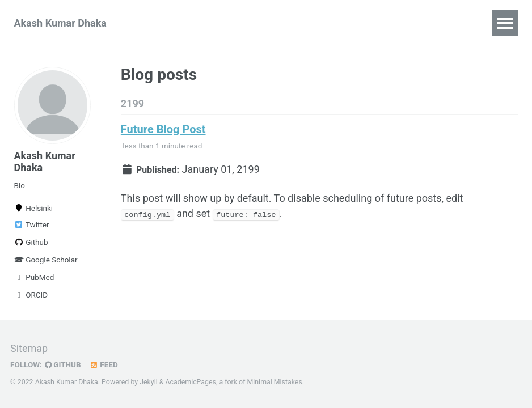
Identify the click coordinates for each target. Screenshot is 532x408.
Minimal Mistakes (275, 382)
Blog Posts (415, 23)
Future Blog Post (168, 129)
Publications (176, 23)
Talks (236, 23)
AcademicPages (191, 382)
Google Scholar (46, 260)
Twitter (32, 224)
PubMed (34, 277)
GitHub (63, 364)
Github (31, 242)
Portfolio (350, 23)
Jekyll (149, 382)
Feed (105, 364)
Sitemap (29, 348)
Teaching (289, 23)
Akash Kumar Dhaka (60, 23)
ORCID (31, 295)
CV (466, 23)
